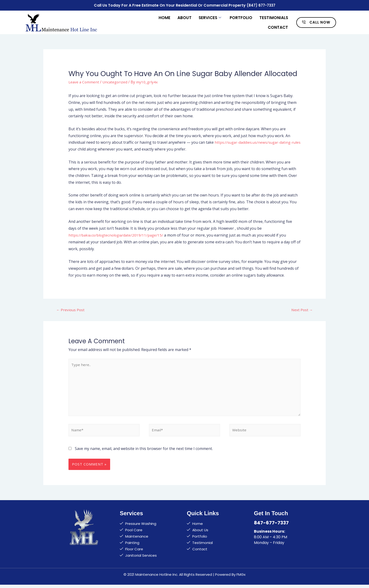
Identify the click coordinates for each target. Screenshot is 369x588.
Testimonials (274, 17)
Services (210, 17)
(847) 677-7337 (261, 5)
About (184, 17)
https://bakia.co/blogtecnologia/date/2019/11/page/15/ (117, 234)
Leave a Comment (84, 81)
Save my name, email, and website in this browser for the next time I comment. (144, 452)
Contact (278, 26)
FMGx (241, 578)
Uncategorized (116, 81)
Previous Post (71, 309)
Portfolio (241, 17)
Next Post (302, 309)
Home (164, 17)
